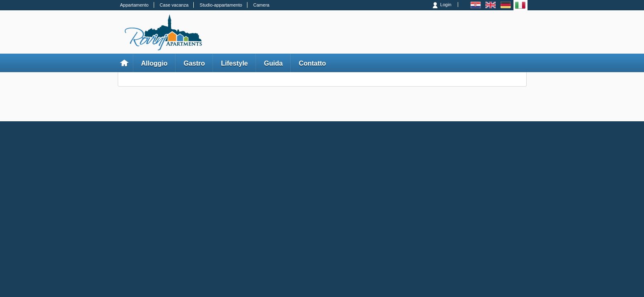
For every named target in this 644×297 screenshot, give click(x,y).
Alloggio (154, 63)
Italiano (520, 5)
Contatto (312, 63)
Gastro (194, 63)
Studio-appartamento (221, 5)
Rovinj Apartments (163, 33)
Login (446, 5)
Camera (261, 5)
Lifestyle (234, 63)
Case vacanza (174, 5)
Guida (273, 63)
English (491, 5)
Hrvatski (476, 5)
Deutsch (506, 5)
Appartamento (134, 5)
